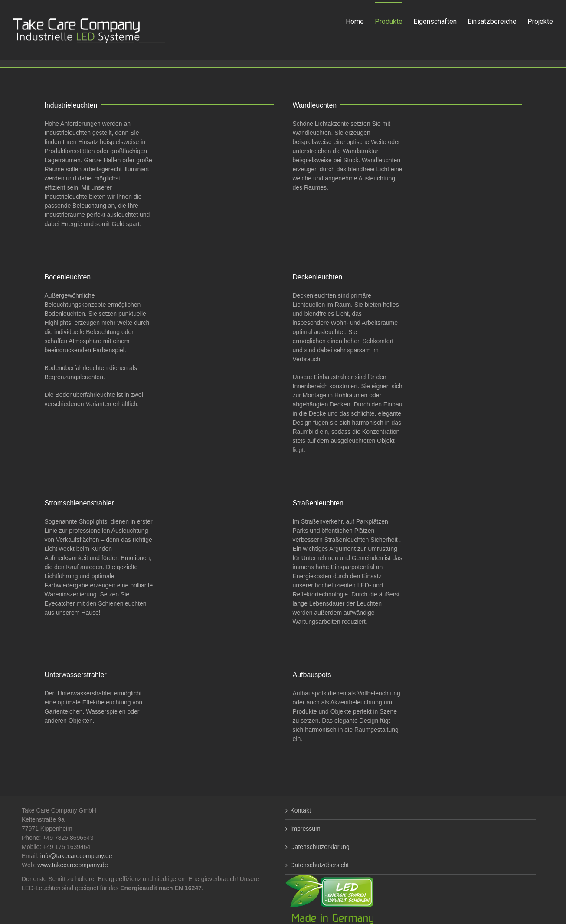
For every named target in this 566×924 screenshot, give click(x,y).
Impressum (306, 829)
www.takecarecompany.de (72, 865)
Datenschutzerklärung (320, 847)
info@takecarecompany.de (76, 856)
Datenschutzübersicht (320, 865)
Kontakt (301, 810)
